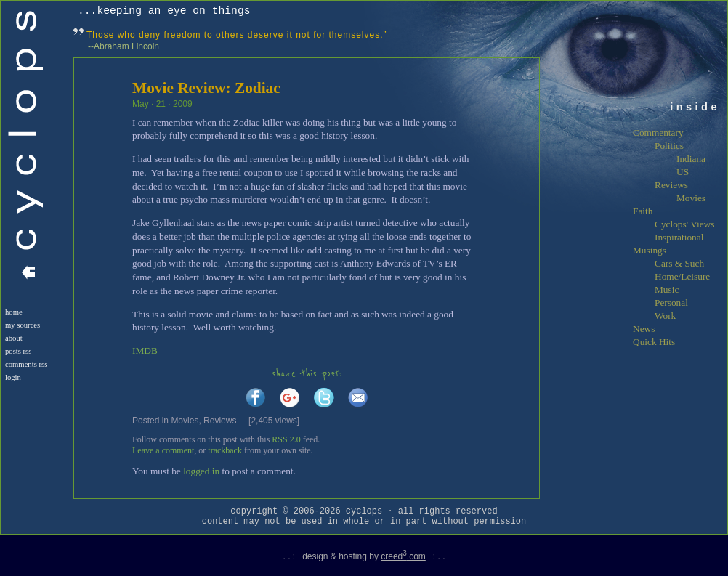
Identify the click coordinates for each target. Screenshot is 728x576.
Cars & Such (679, 263)
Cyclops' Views (684, 224)
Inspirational (679, 237)
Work (665, 316)
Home (14, 312)
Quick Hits (654, 342)
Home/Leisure (682, 276)
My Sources (23, 325)
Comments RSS (26, 364)
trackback (225, 450)
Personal (671, 303)
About (14, 338)
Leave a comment (163, 450)
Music (667, 289)
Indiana (691, 159)
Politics (669, 146)
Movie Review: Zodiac (206, 88)
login (13, 377)
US (683, 172)
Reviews (220, 421)
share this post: (307, 374)
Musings (650, 250)
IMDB (145, 350)
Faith (643, 211)
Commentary (658, 133)
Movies (185, 421)
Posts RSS (18, 351)
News (644, 329)
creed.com (403, 556)
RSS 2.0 (286, 439)
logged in (201, 471)
